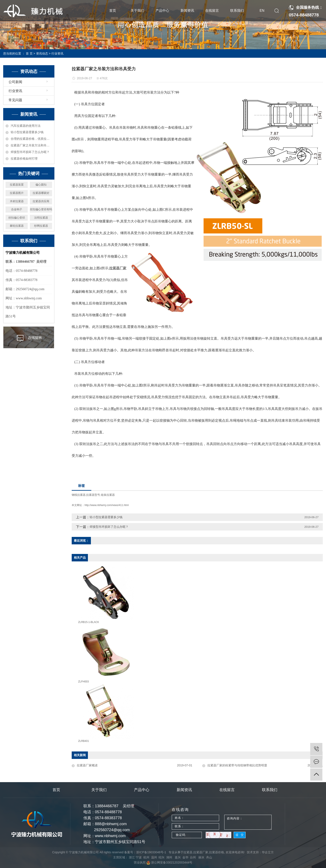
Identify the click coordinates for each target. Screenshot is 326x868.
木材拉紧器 (17, 201)
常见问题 (15, 100)
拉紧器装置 (17, 185)
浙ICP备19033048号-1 (151, 852)
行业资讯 (57, 53)
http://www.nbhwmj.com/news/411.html (107, 505)
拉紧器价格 (217, 852)
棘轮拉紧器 (17, 226)
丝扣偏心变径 (17, 218)
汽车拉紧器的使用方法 (26, 126)
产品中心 (162, 11)
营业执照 (140, 862)
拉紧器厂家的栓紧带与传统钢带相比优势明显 (237, 765)
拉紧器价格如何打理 (24, 159)
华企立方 (268, 852)
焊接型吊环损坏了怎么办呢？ (30, 152)
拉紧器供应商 (41, 201)
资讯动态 (42, 53)
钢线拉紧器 (79, 495)
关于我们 (137, 11)
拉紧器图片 (17, 193)
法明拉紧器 (41, 218)
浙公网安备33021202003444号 (169, 862)
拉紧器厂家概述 (87, 765)
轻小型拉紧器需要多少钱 (27, 132)
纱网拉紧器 (41, 226)
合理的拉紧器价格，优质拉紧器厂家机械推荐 (31, 139)
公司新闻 (15, 82)
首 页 (29, 53)
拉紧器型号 (93, 495)
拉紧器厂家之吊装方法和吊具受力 (31, 145)
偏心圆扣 (41, 185)
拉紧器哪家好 (41, 193)
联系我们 (237, 11)
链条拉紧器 (108, 495)
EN (262, 11)
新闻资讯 (187, 11)
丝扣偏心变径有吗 (41, 209)
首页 (113, 11)
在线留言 (212, 11)
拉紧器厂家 (201, 852)
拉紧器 (188, 852)
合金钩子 (17, 209)
